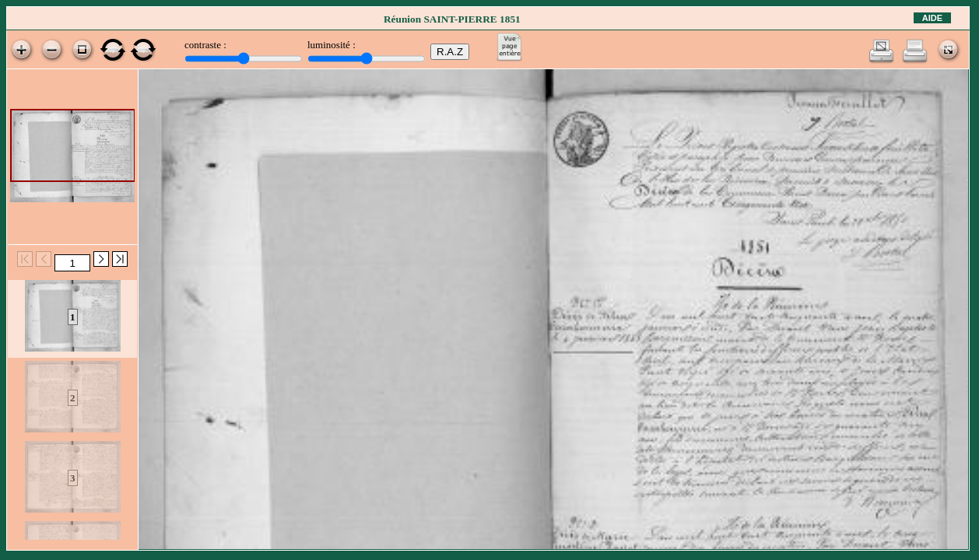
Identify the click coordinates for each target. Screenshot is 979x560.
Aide (932, 18)
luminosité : (332, 45)
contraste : (205, 45)
